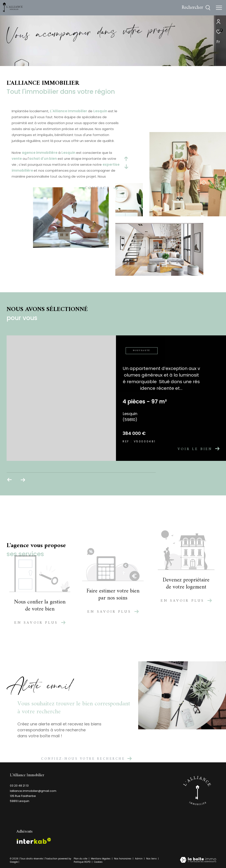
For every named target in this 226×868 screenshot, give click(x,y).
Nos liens (152, 859)
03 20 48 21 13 (19, 786)
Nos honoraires (123, 859)
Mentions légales (101, 859)
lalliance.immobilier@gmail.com (33, 791)
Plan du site (81, 859)
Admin (139, 859)
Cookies (98, 862)
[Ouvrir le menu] (219, 8)
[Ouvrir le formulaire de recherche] (196, 8)
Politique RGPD (82, 862)
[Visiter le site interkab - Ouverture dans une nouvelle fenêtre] (34, 841)
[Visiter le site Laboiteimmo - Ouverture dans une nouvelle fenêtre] (198, 860)
